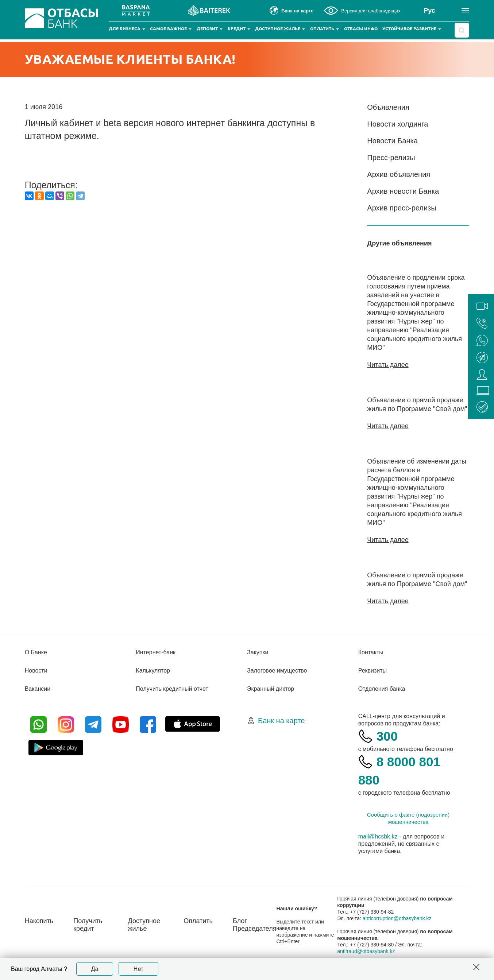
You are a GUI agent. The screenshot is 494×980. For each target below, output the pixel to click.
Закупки (258, 652)
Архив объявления (399, 174)
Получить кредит (88, 925)
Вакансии (38, 689)
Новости (36, 671)
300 (387, 736)
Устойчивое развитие (412, 29)
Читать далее (388, 365)
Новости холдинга (397, 124)
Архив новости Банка (403, 191)
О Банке (36, 652)
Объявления (388, 107)
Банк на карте (281, 721)
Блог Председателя (255, 925)
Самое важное (171, 29)
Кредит (239, 29)
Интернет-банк (156, 652)
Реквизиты (373, 671)
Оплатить (325, 29)
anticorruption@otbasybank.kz (397, 918)
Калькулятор (153, 671)
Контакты (371, 652)
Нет (138, 969)
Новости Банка (392, 141)
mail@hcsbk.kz (378, 836)
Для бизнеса (127, 29)
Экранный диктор (271, 689)
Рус (429, 11)
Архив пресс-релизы (402, 208)
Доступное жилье (280, 29)
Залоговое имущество (277, 671)
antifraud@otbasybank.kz (366, 951)
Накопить (39, 921)
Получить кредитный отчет (172, 689)
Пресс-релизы (391, 158)
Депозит (210, 29)
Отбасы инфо (361, 29)
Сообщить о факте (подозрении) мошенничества (408, 818)
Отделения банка (382, 689)
